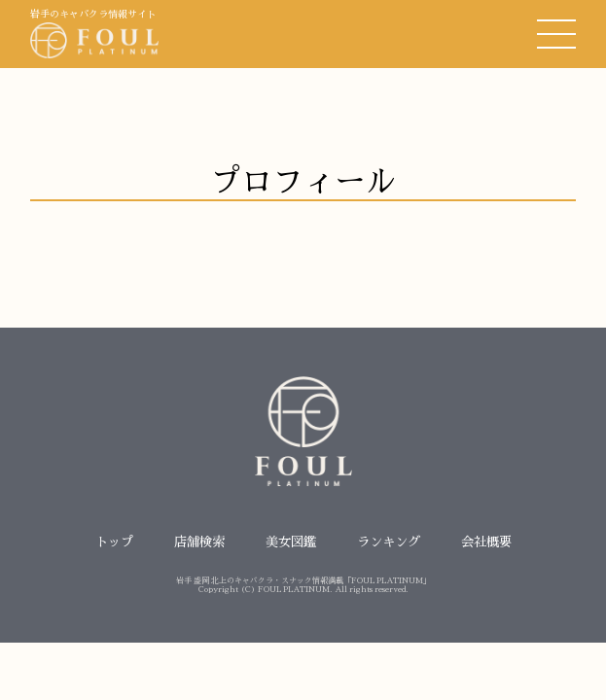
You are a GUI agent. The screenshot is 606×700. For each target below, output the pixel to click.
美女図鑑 (291, 542)
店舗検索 (199, 542)
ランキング (389, 542)
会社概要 (486, 542)
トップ (114, 542)
